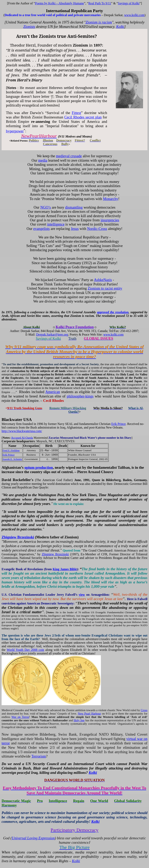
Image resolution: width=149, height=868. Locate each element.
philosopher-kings (80, 396)
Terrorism (39, 756)
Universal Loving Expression (33, 838)
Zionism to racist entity (105, 288)
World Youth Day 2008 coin (26, 650)
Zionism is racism (99, 22)
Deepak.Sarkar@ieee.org (52, 334)
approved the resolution (113, 312)
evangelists (41, 229)
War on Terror (20, 717)
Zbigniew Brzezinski (18, 537)
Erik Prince (118, 424)
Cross (144, 710)
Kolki (120, 27)
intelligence (56, 224)
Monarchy (111, 199)
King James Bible (65, 569)
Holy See (79, 720)
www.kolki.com (134, 15)
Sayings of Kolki (129, 3)
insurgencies (110, 220)
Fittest (76, 113)
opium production (39, 467)
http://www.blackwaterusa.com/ (22, 431)
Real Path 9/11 (100, 3)
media (43, 160)
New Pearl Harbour (89, 714)
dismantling (74, 207)
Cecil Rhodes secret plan (83, 117)
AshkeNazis (103, 280)
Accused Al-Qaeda (22, 438)
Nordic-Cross (97, 229)
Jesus (75, 229)
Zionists (29, 27)
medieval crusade (69, 156)
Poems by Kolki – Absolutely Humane (60, 3)
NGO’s (46, 207)
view (82, 595)
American (53, 392)
